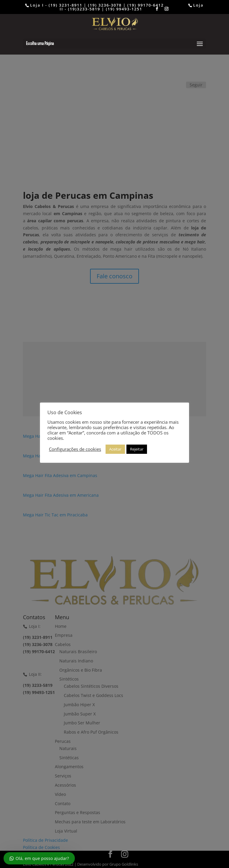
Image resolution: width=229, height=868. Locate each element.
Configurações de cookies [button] (75, 449)
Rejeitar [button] (137, 449)
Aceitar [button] (115, 449)
